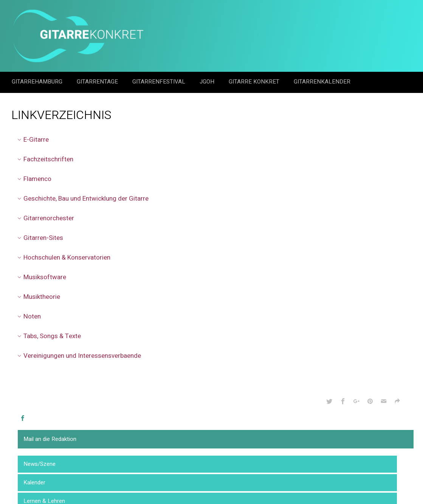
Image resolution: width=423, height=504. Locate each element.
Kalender (34, 482)
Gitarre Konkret (255, 82)
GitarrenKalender (322, 82)
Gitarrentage (98, 82)
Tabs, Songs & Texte (48, 336)
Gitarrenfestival (160, 82)
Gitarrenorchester (45, 218)
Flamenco (33, 179)
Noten (28, 316)
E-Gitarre (32, 140)
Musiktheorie (38, 297)
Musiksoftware (41, 277)
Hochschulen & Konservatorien (63, 257)
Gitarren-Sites (39, 238)
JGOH (208, 82)
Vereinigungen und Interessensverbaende (78, 356)
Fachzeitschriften (44, 159)
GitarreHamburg (38, 82)
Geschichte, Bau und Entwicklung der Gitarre (82, 199)
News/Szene (40, 464)
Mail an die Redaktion (50, 439)
